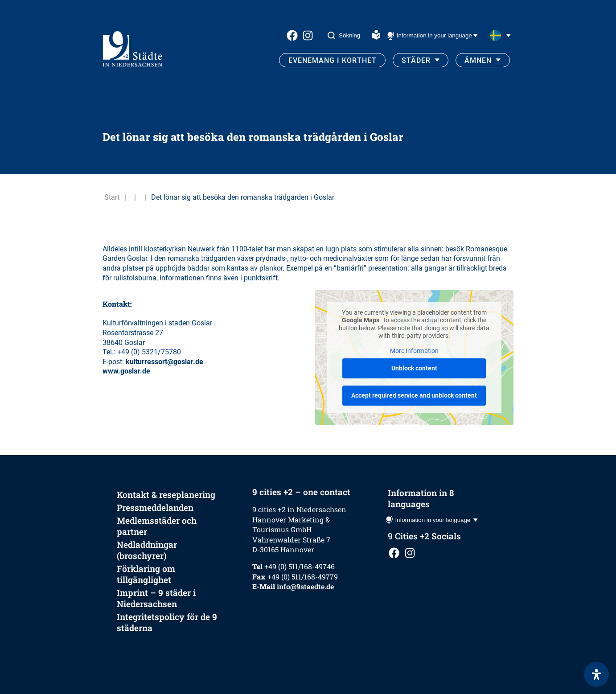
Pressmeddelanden (155, 507)
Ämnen (478, 60)
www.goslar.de (126, 371)
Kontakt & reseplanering (166, 495)
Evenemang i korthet (333, 60)
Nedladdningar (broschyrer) (147, 550)
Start (112, 197)
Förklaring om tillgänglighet (146, 574)
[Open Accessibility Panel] (596, 674)
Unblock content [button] (414, 368)
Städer (416, 60)
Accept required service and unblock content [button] (414, 395)
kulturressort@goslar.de (164, 362)
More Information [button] (414, 351)
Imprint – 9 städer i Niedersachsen (156, 598)
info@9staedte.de (305, 586)
